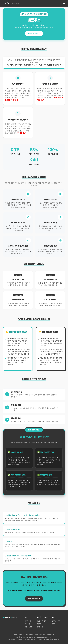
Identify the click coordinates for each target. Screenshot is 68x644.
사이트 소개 (28, 621)
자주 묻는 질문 (29, 627)
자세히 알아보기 (22, 133)
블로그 (54, 624)
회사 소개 (27, 624)
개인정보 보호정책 (41, 621)
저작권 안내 (40, 627)
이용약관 (39, 624)
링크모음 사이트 (56, 621)
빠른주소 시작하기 (34, 599)
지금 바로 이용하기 (34, 33)
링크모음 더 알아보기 (11, 100)
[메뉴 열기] (64, 3)
